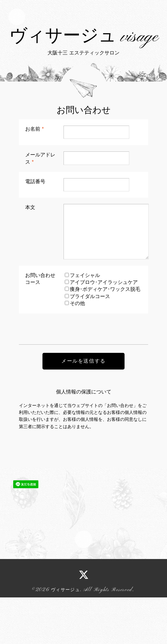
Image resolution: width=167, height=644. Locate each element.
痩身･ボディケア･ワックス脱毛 (105, 336)
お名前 (34, 175)
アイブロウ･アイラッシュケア (104, 329)
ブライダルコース (90, 343)
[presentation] (67, 372)
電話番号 (35, 228)
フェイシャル (85, 322)
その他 (77, 350)
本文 (30, 254)
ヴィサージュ (65, 636)
